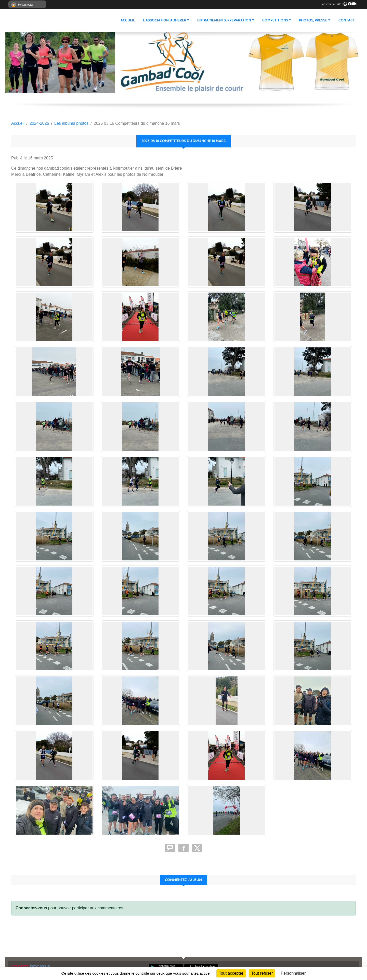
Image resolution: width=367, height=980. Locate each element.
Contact (347, 20)
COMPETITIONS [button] (275, 20)
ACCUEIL (128, 20)
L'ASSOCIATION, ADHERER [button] (165, 20)
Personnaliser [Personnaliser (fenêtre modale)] (293, 973)
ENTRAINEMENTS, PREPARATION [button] (224, 20)
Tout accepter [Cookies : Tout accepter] (231, 973)
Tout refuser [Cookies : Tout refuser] (262, 973)
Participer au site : (338, 4)
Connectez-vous (31, 908)
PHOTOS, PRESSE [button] (313, 20)
